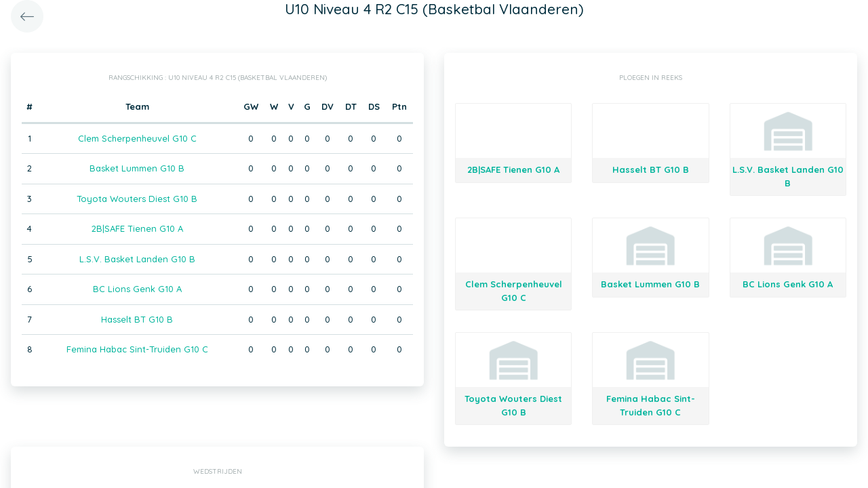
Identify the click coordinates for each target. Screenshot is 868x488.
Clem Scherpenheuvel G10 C (137, 138)
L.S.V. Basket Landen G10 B (137, 259)
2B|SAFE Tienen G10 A (137, 228)
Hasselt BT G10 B (137, 319)
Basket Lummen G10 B (137, 168)
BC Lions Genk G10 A (137, 289)
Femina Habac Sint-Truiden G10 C (137, 349)
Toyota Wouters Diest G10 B (137, 199)
